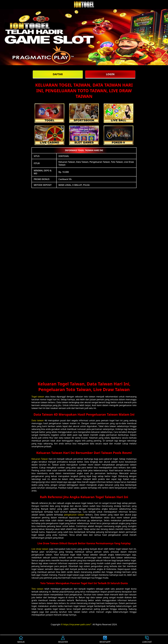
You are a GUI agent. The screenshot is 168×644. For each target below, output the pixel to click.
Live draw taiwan (40, 549)
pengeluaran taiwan (74, 515)
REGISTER (63, 640)
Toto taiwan (37, 589)
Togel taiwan (38, 397)
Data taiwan (38, 420)
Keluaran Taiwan (40, 459)
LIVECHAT (147, 640)
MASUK (21, 640)
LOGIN (110, 74)
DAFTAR (58, 74)
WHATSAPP (105, 640)
